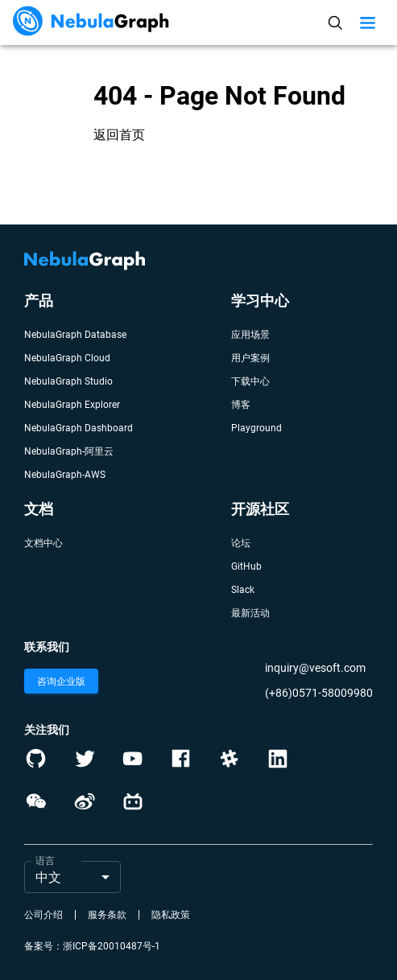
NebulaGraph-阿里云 (69, 451)
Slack (243, 590)
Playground (256, 428)
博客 (241, 405)
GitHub (246, 566)
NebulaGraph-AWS (65, 475)
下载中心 (250, 381)
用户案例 (250, 358)
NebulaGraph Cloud (67, 358)
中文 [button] (48, 877)
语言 (45, 861)
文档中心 (43, 543)
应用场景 (250, 335)
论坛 (241, 543)
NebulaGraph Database (75, 335)
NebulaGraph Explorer (72, 405)
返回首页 (119, 135)
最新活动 (250, 613)
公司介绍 (43, 915)
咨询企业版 (61, 681)
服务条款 (107, 915)
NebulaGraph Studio (68, 381)
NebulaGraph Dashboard (79, 428)
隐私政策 (171, 915)
